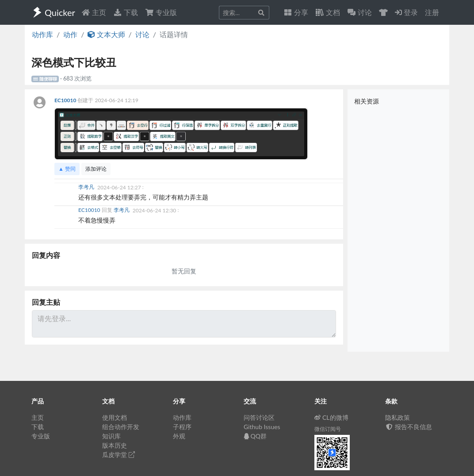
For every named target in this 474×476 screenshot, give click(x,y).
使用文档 (115, 417)
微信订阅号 (328, 429)
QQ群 (255, 436)
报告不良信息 (409, 427)
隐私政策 (398, 417)
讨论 (142, 34)
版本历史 (115, 445)
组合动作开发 (121, 427)
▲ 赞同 (67, 169)
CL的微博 (331, 417)
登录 (406, 12)
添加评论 (96, 169)
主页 (94, 12)
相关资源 (367, 101)
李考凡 (87, 187)
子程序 (182, 427)
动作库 (42, 34)
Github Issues (262, 427)
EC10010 (66, 100)
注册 (432, 12)
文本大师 (106, 34)
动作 (70, 34)
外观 (179, 436)
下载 (126, 12)
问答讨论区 (259, 417)
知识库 (111, 436)
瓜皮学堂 (119, 455)
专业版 (161, 12)
